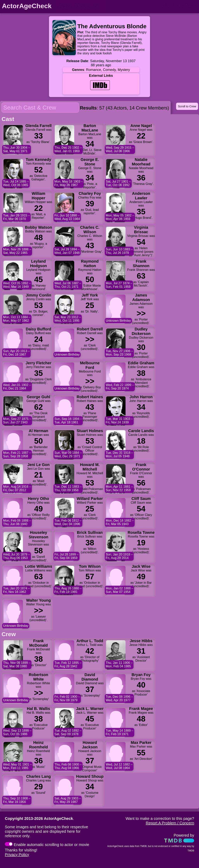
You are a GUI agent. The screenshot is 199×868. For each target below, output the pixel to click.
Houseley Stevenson (38, 535)
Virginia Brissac (141, 230)
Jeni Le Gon (38, 465)
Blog (166, 5)
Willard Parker (90, 499)
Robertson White (38, 677)
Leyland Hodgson (39, 264)
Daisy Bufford (38, 329)
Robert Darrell (90, 329)
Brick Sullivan (90, 532)
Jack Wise (141, 566)
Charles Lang (39, 776)
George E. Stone (90, 162)
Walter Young (38, 600)
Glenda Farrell (39, 126)
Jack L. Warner (90, 709)
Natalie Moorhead (141, 162)
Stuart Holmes (90, 431)
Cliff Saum (141, 499)
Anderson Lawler (141, 196)
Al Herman (38, 431)
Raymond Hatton (90, 264)
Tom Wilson (90, 566)
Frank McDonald (38, 643)
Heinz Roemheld (39, 745)
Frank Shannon (141, 264)
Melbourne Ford (90, 365)
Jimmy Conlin (38, 295)
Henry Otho (39, 499)
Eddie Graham (141, 363)
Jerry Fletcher (38, 363)
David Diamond (90, 677)
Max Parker (141, 743)
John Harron (141, 397)
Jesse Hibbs (141, 641)
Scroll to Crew (187, 106)
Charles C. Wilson (90, 230)
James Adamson (141, 297)
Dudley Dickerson (141, 331)
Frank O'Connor (141, 467)
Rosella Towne (141, 532)
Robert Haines (90, 397)
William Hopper (38, 196)
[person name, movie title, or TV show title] (81, 6)
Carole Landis (141, 431)
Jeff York (90, 295)
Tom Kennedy (39, 160)
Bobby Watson (38, 227)
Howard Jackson (90, 745)
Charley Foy (90, 193)
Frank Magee (141, 709)
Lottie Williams (39, 566)
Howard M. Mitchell (90, 467)
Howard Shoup (90, 776)
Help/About (185, 5)
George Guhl (38, 397)
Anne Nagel (141, 126)
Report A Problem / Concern (170, 823)
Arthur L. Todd (90, 641)
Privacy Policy (17, 855)
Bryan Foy (141, 675)
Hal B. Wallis (38, 709)
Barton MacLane (90, 128)
